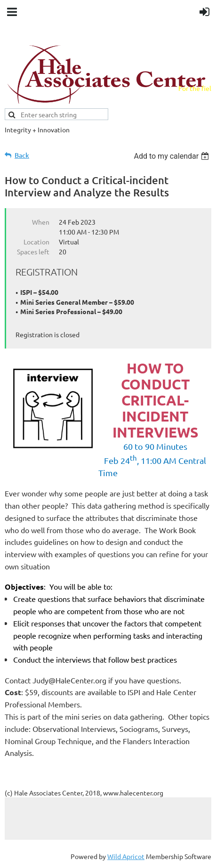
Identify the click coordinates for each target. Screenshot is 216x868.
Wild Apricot (126, 856)
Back (22, 155)
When (41, 222)
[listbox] (172, 156)
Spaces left (33, 251)
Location (36, 242)
